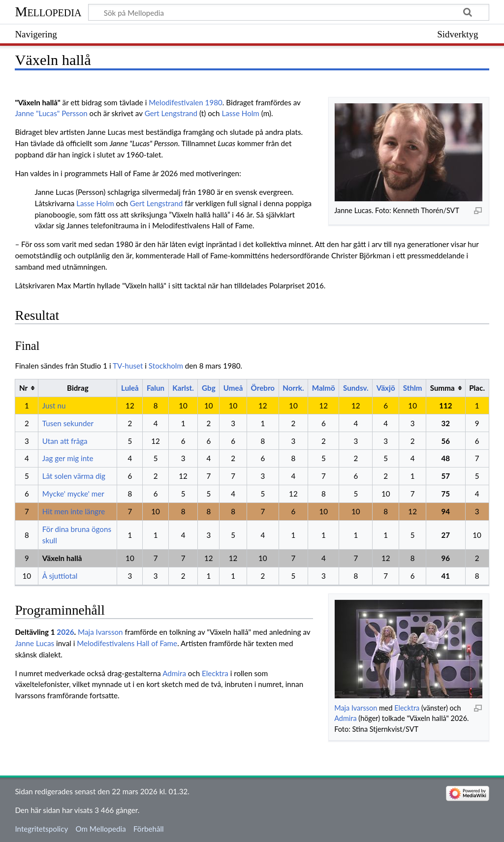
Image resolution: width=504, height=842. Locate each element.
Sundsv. (356, 388)
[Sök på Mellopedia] (288, 12)
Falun (156, 388)
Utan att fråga (65, 441)
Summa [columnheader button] (442, 388)
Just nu (54, 405)
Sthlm (413, 388)
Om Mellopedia (100, 829)
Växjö (386, 388)
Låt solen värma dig (74, 476)
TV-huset (128, 366)
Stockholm (166, 366)
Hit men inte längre (74, 511)
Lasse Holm (240, 113)
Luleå (130, 388)
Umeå (233, 388)
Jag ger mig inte (68, 458)
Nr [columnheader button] (23, 388)
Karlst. (183, 388)
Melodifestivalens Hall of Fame (127, 643)
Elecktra (407, 708)
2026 (65, 632)
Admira (345, 718)
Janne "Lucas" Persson (51, 113)
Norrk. (293, 388)
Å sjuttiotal (60, 576)
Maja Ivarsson (356, 708)
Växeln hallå (62, 558)
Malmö (324, 388)
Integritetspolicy (41, 829)
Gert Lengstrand (171, 113)
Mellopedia (48, 12)
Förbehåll (149, 829)
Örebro (263, 388)
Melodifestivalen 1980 (186, 102)
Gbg (209, 388)
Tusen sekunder (68, 423)
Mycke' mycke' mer (73, 494)
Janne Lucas (34, 643)
